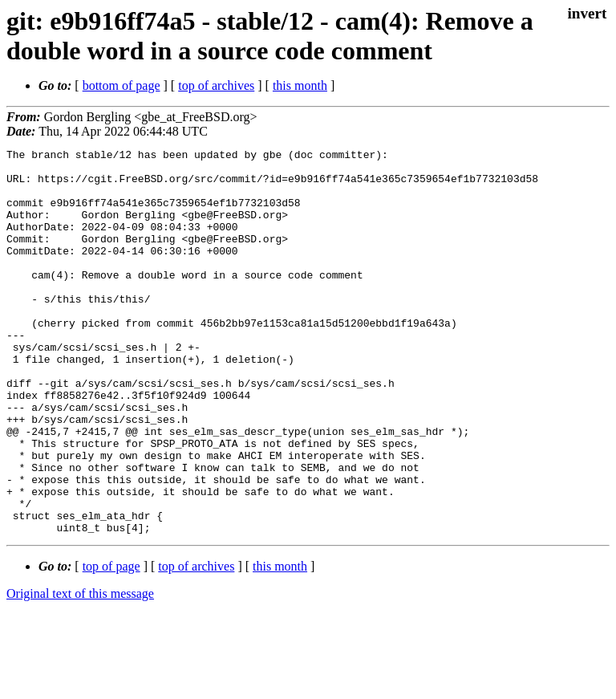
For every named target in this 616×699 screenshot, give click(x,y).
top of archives (216, 85)
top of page (111, 643)
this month (300, 85)
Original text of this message (80, 671)
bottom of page (122, 85)
